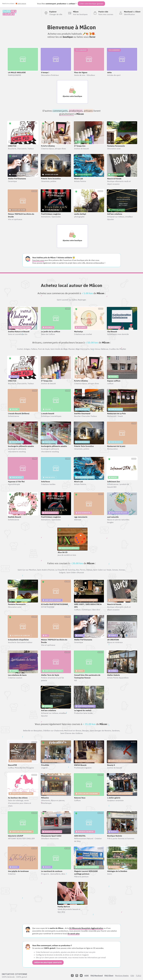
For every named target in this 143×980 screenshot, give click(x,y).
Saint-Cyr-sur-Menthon (27, 570)
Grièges (27, 349)
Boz (78, 570)
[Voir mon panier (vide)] (103, 13)
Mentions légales (122, 976)
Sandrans (116, 731)
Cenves (115, 570)
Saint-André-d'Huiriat (46, 570)
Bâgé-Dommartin (83, 349)
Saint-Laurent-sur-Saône (67, 300)
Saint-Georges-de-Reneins (100, 731)
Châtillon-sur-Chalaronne (53, 731)
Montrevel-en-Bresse (73, 731)
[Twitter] (81, 976)
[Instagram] (77, 976)
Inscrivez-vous (38, 260)
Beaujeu (86, 731)
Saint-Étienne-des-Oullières (71, 733)
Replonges (82, 300)
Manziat (72, 349)
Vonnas (122, 570)
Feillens (34, 349)
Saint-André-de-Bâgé (59, 349)
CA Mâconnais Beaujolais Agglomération (86, 928)
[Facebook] (72, 976)
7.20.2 (139, 976)
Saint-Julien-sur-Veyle (102, 570)
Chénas (89, 570)
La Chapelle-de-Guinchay (65, 570)
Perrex (83, 570)
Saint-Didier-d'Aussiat (75, 572)
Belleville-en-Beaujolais (33, 731)
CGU (132, 976)
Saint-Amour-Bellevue (99, 349)
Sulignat (62, 572)
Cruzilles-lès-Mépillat (118, 349)
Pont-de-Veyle (44, 349)
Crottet (20, 349)
